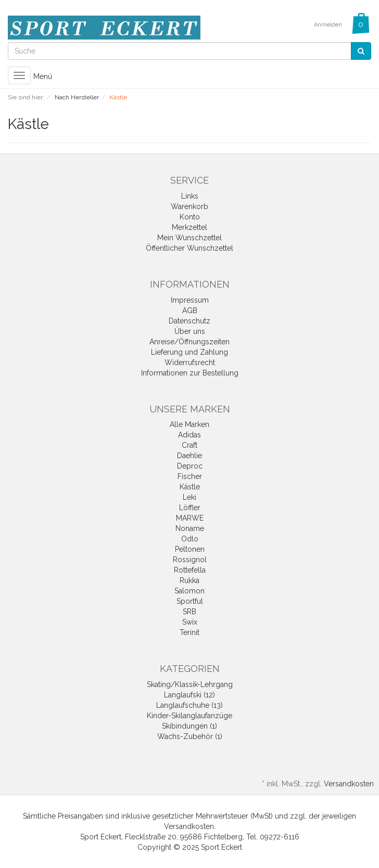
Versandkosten (349, 784)
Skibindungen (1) (189, 726)
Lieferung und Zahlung (189, 352)
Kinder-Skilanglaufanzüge (189, 716)
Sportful (190, 601)
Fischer (190, 476)
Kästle (190, 487)
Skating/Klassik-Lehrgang (190, 684)
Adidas (189, 435)
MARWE (190, 518)
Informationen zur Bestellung (190, 373)
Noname (190, 528)
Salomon (189, 591)
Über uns (190, 331)
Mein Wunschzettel (189, 238)
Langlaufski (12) (189, 695)
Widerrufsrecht (190, 362)
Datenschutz (189, 321)
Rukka (189, 580)
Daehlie (189, 456)
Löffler (190, 508)
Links (190, 196)
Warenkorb (189, 206)
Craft (189, 445)
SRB (189, 612)
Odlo (190, 539)
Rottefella (190, 570)
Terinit (189, 632)
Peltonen (190, 549)
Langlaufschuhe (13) (189, 705)
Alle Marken (189, 424)
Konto (190, 217)
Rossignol (190, 560)
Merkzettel (189, 227)
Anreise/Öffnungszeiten (189, 342)
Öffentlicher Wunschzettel (189, 248)
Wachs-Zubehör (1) (190, 736)
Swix (190, 622)
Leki (189, 497)
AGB (190, 310)
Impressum (190, 300)
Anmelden (328, 25)
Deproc (190, 466)
